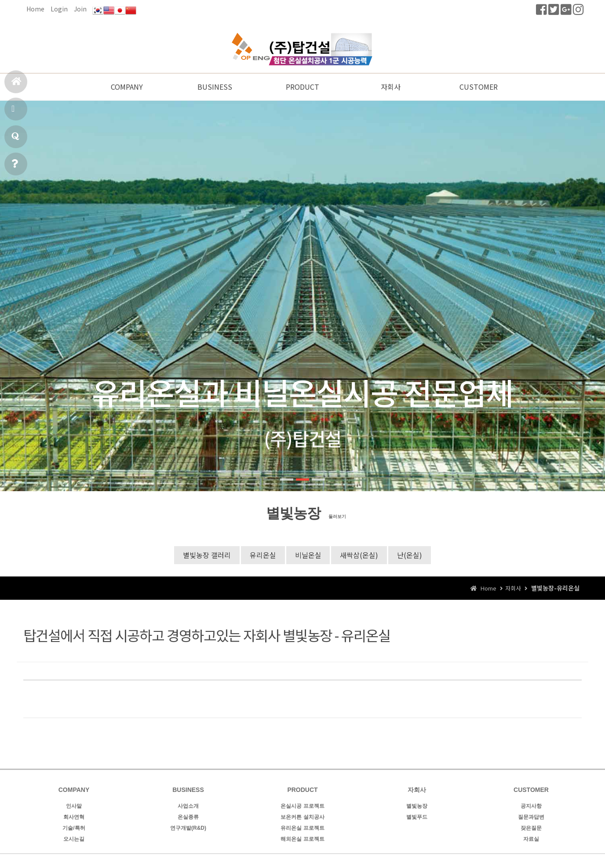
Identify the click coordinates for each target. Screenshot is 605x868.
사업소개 (188, 807)
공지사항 (15, 167)
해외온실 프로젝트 (302, 840)
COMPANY (127, 87)
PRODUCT (302, 87)
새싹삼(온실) (359, 555)
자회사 (391, 87)
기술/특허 (74, 829)
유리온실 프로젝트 (302, 829)
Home (35, 9)
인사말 (74, 807)
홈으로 (16, 85)
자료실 (531, 840)
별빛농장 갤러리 (207, 555)
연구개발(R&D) (188, 829)
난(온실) (410, 555)
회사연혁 (74, 818)
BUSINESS (215, 87)
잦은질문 (531, 829)
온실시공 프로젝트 (302, 807)
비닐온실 (308, 555)
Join (80, 9)
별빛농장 (417, 807)
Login (59, 9)
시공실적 (14, 112)
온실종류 (188, 818)
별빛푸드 (417, 818)
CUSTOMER (479, 87)
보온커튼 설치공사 (302, 818)
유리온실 (263, 555)
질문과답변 (15, 140)
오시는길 (74, 840)
